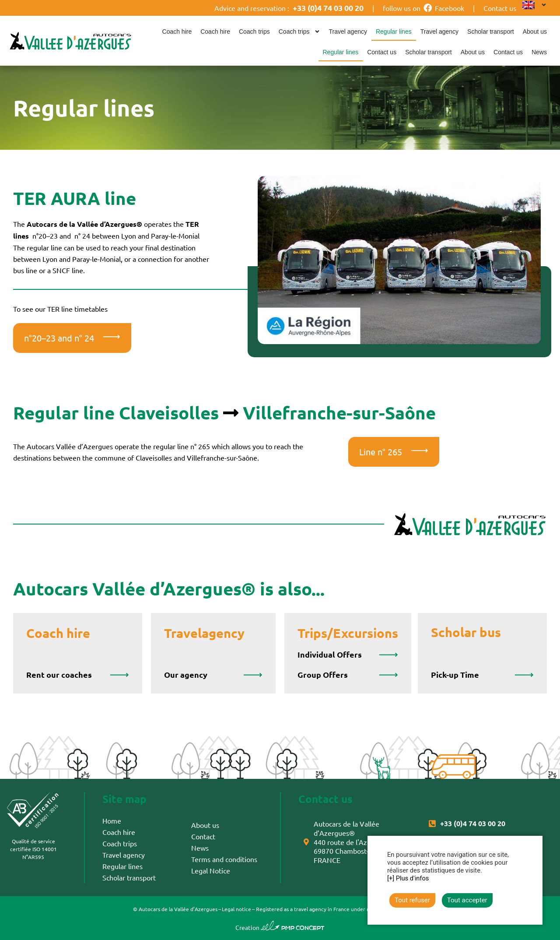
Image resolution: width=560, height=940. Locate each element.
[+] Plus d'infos (408, 878)
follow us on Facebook (423, 8)
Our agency (186, 674)
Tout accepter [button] (467, 900)
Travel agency (348, 32)
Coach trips (254, 32)
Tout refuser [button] (412, 900)
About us (535, 32)
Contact (203, 836)
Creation (280, 927)
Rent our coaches (59, 674)
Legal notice (236, 909)
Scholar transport (491, 32)
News (539, 52)
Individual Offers (330, 654)
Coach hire (177, 32)
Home (112, 820)
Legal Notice (211, 870)
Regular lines (394, 32)
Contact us (500, 8)
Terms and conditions (224, 859)
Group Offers (323, 674)
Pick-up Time (455, 674)
